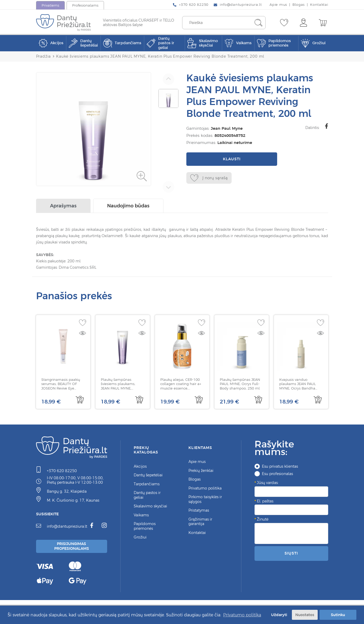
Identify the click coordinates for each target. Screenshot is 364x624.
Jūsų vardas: (268, 484)
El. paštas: (265, 502)
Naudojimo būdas (128, 207)
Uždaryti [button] (278, 615)
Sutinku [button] (338, 615)
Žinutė (263, 521)
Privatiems (50, 5)
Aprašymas (63, 207)
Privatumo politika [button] (242, 615)
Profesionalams (85, 5)
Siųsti (291, 555)
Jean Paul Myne (226, 128)
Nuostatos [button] (305, 615)
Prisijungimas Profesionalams (72, 548)
